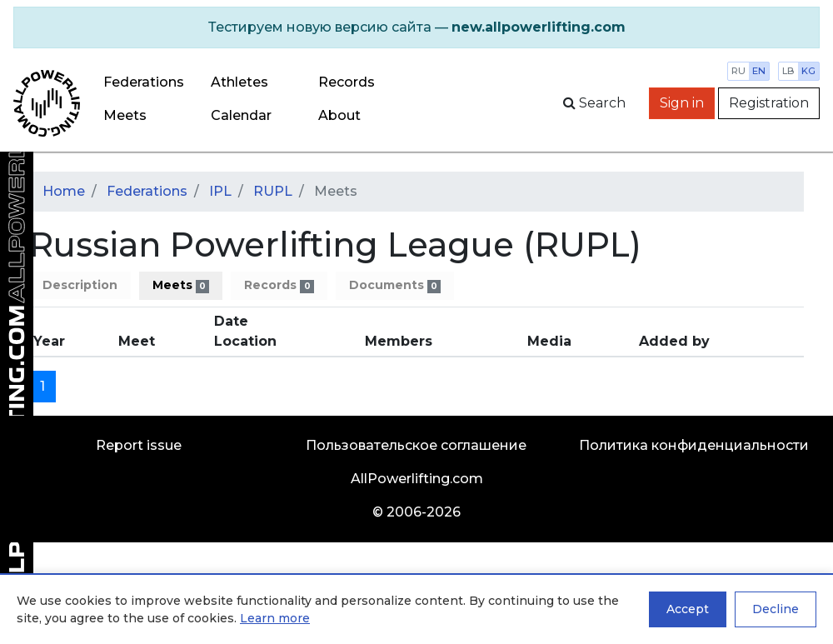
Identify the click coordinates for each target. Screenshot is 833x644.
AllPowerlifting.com (417, 479)
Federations (144, 82)
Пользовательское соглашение (416, 445)
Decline (776, 609)
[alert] (416, 27)
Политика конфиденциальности (694, 445)
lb (788, 71)
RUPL (273, 191)
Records (279, 285)
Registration (769, 103)
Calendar (241, 115)
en (759, 71)
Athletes (239, 82)
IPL (220, 191)
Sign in (682, 103)
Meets (125, 115)
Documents (395, 285)
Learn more (275, 618)
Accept (688, 609)
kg (808, 71)
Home (64, 191)
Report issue (139, 445)
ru (738, 71)
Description (80, 285)
